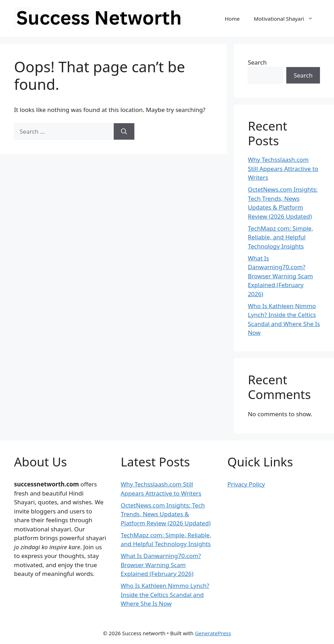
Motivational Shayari (287, 19)
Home (232, 19)
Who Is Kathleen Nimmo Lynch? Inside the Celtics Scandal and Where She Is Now (165, 595)
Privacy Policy (246, 484)
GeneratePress (213, 633)
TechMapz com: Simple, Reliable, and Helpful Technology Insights (280, 237)
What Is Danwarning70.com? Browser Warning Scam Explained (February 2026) (280, 276)
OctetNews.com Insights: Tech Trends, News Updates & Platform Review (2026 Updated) (166, 514)
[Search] (124, 132)
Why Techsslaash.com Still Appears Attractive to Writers (283, 168)
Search (257, 62)
